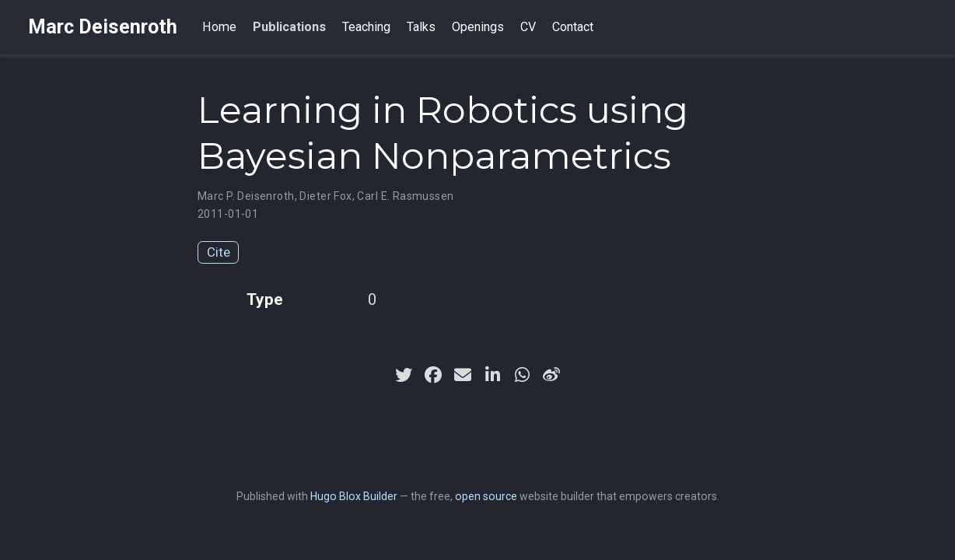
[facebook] (433, 375)
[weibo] (551, 375)
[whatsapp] (522, 375)
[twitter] (404, 375)
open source (486, 496)
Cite (219, 252)
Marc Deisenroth (103, 27)
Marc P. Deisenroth (246, 196)
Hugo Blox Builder (354, 496)
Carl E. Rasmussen (405, 196)
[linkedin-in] (492, 375)
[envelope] (463, 375)
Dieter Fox (325, 196)
